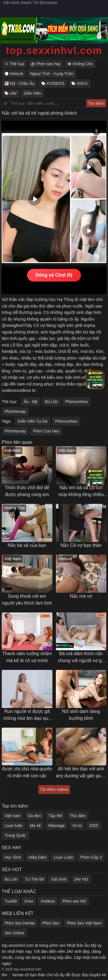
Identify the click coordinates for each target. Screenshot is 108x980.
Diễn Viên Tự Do (33, 421)
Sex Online (14, 933)
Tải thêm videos (54, 789)
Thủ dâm (78, 816)
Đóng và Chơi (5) (54, 275)
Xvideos (48, 901)
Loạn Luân (63, 857)
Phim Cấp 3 (91, 857)
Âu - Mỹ (31, 402)
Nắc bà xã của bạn (27, 545)
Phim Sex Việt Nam (84, 923)
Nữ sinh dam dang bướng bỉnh (81, 715)
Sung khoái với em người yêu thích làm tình (27, 600)
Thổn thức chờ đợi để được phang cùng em (27, 491)
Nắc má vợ (81, 596)
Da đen (34, 816)
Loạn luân (14, 826)
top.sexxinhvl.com (54, 50)
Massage (57, 826)
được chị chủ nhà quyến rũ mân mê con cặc (27, 772)
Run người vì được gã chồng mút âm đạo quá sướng (27, 715)
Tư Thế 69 (34, 879)
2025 (93, 826)
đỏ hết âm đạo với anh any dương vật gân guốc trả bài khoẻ (81, 773)
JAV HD (81, 879)
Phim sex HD (74, 901)
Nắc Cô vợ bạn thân (81, 545)
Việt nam (13, 816)
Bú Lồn (51, 402)
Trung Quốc (15, 835)
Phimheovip (15, 411)
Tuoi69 (11, 901)
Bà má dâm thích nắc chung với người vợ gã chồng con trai (81, 658)
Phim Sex (51, 923)
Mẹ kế (36, 826)
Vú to (77, 826)
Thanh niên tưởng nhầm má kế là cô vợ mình (27, 657)
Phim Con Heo (46, 431)
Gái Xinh (59, 879)
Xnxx (29, 901)
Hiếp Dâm (37, 857)
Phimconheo (77, 402)
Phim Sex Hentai (20, 923)
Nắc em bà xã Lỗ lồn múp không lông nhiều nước (81, 492)
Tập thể (55, 816)
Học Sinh (13, 857)
